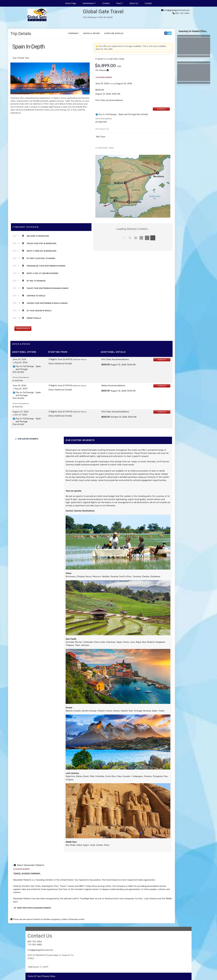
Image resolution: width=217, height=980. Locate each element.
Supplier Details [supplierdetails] (114, 33)
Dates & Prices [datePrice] (92, 33)
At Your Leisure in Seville (39, 311)
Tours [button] (119, 3)
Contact (148, 3)
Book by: (106, 365)
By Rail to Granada (36, 281)
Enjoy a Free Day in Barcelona (42, 251)
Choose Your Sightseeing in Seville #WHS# (47, 303)
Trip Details (21, 34)
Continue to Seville (36, 296)
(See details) (142, 114)
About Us (134, 3)
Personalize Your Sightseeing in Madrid (46, 266)
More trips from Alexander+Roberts (32, 908)
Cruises (106, 3)
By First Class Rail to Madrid (41, 258)
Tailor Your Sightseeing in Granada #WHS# (48, 288)
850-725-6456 (35, 942)
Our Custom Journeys (28, 439)
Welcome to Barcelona (38, 236)
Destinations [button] (89, 3)
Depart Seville (34, 318)
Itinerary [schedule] (73, 33)
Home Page (71, 3)
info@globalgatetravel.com (177, 10)
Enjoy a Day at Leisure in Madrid (42, 273)
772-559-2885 (35, 945)
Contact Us (161, 109)
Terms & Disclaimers (104, 119)
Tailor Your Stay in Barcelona (42, 243)
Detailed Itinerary (23, 329)
